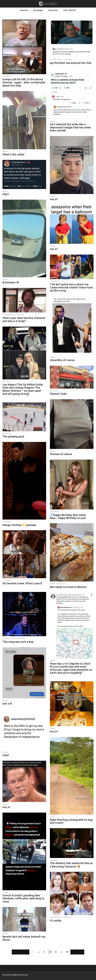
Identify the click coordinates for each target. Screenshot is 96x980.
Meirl (6, 194)
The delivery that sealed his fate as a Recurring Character (71, 865)
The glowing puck (13, 437)
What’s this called (13, 155)
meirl (6, 755)
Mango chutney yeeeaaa (19, 525)
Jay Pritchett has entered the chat (71, 63)
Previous (22, 952)
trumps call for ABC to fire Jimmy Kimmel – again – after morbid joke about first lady (24, 83)
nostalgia (7, 382)
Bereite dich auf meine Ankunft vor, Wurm (24, 938)
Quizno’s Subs (58, 394)
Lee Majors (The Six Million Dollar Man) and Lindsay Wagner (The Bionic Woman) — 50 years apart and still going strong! (23, 389)
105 (67, 952)
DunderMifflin (8, 315)
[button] (4, 4)
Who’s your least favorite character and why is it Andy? (24, 320)
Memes (24, 10)
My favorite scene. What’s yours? (22, 584)
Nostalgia (38, 10)
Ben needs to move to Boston (68, 587)
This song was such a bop (18, 642)
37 (44, 952)
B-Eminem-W (11, 283)
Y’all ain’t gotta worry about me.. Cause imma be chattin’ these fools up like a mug (71, 288)
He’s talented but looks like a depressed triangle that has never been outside (70, 128)
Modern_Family (56, 60)
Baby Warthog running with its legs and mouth (71, 821)
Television (53, 10)
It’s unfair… (56, 921)
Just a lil (7, 704)
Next (76, 952)
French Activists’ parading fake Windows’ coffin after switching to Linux (23, 899)
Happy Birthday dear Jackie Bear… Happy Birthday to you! (68, 517)
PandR (52, 584)
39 (56, 952)
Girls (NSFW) (70, 10)
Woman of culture (61, 454)
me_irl (54, 199)
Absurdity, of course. (62, 360)
